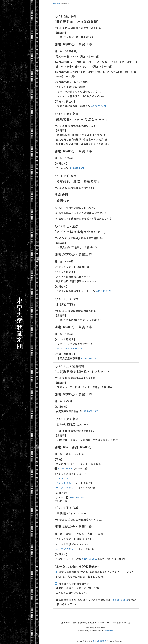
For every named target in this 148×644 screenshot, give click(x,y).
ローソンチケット (66, 488)
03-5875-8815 (121, 600)
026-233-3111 (89, 358)
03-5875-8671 (99, 106)
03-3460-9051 (91, 411)
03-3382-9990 (66, 469)
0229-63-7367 (90, 559)
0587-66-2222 (104, 291)
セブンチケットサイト (70, 349)
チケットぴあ (63, 483)
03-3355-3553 (77, 168)
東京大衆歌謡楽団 (100, 641)
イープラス (62, 478)
